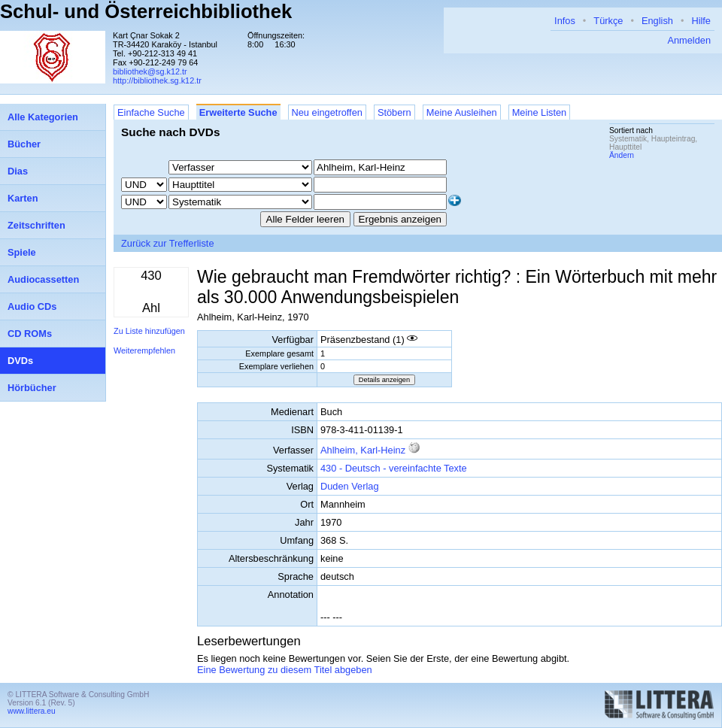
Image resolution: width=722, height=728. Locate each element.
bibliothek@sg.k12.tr (150, 71)
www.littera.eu (32, 711)
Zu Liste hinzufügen (149, 331)
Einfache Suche (151, 112)
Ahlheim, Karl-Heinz (363, 450)
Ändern (622, 155)
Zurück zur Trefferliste (168, 243)
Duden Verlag (350, 486)
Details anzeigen (384, 380)
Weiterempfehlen (144, 350)
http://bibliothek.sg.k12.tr (157, 80)
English (657, 21)
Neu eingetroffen (327, 112)
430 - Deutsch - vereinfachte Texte (394, 468)
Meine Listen (540, 112)
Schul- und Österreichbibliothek (146, 11)
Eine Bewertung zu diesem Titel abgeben (285, 670)
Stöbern (394, 112)
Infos (565, 21)
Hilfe (701, 21)
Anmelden (689, 40)
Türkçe (608, 21)
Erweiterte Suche (238, 112)
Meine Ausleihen (462, 112)
